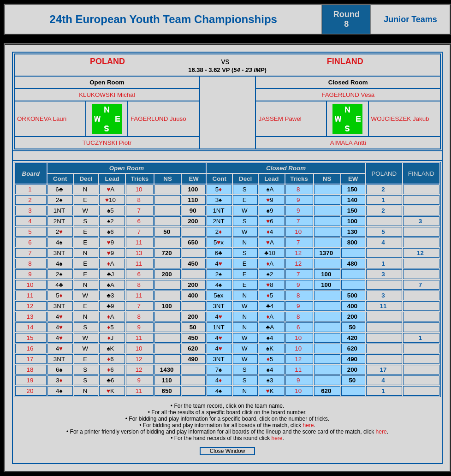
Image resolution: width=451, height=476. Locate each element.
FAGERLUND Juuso (158, 119)
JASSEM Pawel (280, 119)
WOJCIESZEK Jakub (400, 119)
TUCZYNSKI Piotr (107, 143)
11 (140, 242)
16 (31, 348)
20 (31, 391)
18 (31, 370)
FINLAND (345, 61)
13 (140, 253)
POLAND (107, 61)
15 (31, 338)
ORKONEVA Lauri (42, 119)
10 (140, 189)
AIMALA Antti (348, 143)
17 (31, 359)
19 (31, 380)
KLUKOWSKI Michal (107, 95)
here (309, 425)
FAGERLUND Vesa (348, 95)
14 (31, 327)
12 (299, 253)
